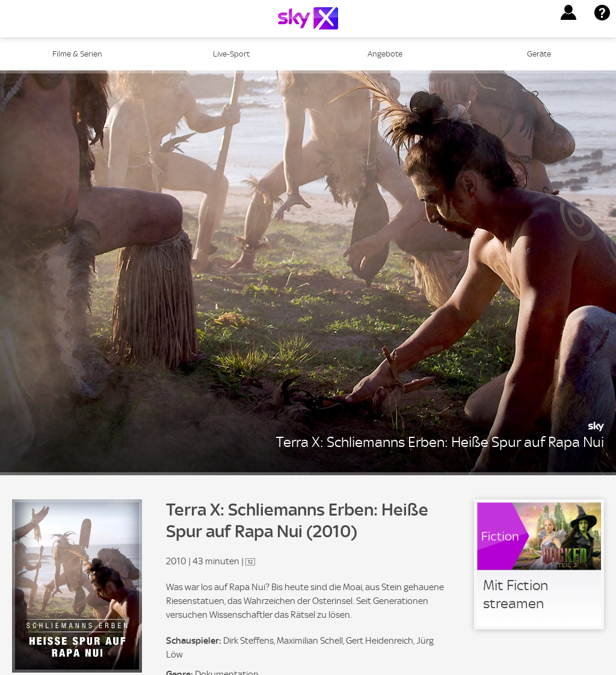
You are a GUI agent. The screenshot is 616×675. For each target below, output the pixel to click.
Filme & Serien (77, 54)
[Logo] (308, 18)
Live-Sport (231, 54)
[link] (539, 564)
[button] (568, 13)
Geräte (539, 54)
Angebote (385, 54)
